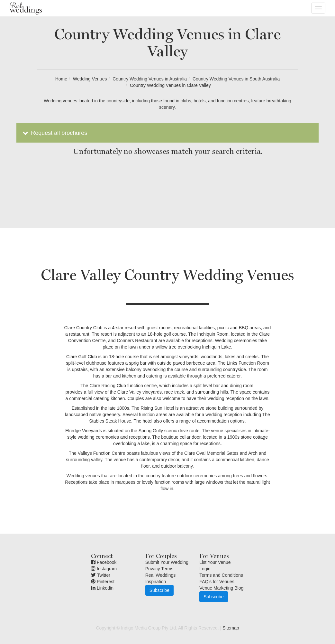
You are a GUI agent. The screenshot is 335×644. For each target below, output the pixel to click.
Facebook (104, 562)
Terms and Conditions (221, 575)
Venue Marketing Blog (221, 588)
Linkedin (102, 588)
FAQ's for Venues (217, 582)
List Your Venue (215, 562)
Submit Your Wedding (167, 562)
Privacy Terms (159, 569)
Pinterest (103, 582)
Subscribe (159, 590)
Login (205, 569)
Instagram (104, 569)
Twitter (101, 575)
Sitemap (231, 628)
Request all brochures (54, 133)
